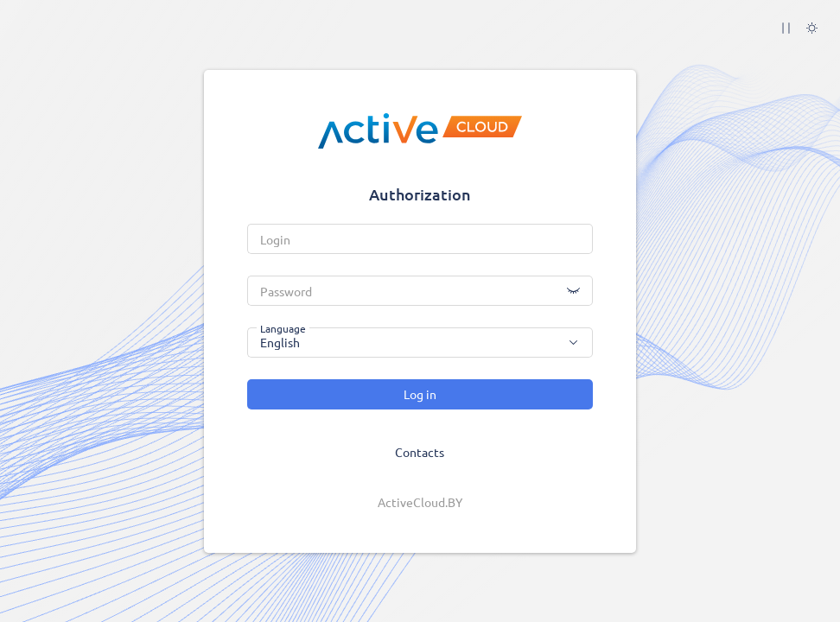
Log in (420, 394)
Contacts (420, 452)
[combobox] (420, 343)
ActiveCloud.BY (420, 502)
